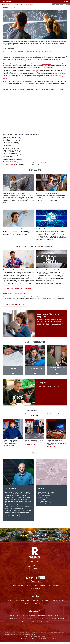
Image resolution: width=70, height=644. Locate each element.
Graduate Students (11, 618)
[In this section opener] (61, 4)
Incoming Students (29, 615)
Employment (20, 600)
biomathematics (46, 64)
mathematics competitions (25, 82)
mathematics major (10, 196)
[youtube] (35, 110)
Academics (7, 4)
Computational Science (13, 231)
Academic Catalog (31, 585)
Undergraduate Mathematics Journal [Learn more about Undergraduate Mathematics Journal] (49, 283)
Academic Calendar (17, 585)
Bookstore (35, 600)
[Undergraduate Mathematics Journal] (51, 259)
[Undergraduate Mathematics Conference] (18, 259)
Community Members (59, 618)
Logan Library (46, 600)
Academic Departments (18, 4)
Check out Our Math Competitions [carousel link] (49, 386)
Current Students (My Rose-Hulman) (49, 615)
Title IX (33, 638)
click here (23, 83)
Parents (22, 618)
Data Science (36, 70)
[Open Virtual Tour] (35, 535)
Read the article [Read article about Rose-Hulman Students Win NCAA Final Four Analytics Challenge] (30, 444)
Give (28, 600)
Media (23, 622)
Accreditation (37, 603)
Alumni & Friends (32, 618)
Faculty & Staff (45, 618)
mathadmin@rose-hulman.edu (47, 503)
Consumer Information (43, 638)
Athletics (27, 603)
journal (59, 83)
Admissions (10, 600)
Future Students (15, 615)
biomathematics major (44, 196)
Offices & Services (58, 600)
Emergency (54, 638)
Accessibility (23, 638)
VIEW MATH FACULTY (12, 515)
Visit (45, 603)
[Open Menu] (65, 2)
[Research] (13, 372)
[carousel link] (19, 392)
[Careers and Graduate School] (57, 372)
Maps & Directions (35, 588)
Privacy (15, 638)
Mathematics (30, 4)
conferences (53, 82)
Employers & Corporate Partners (38, 622)
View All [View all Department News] (35, 453)
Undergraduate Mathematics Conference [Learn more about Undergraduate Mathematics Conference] (17, 288)
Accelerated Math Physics (44, 320)
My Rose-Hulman (54, 585)
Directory (43, 585)
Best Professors (11, 164)
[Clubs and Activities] (35, 372)
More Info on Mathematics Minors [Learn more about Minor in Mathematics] (16, 305)
